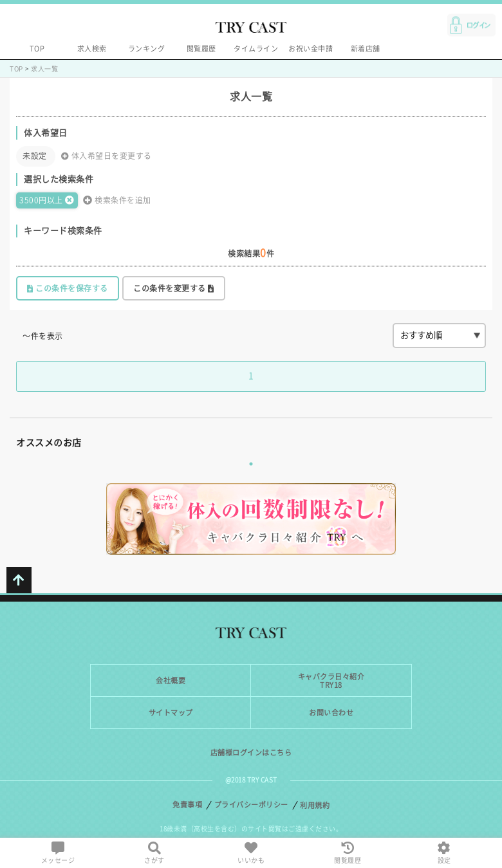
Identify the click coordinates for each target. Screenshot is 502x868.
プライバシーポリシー (251, 805)
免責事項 (187, 805)
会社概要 (171, 680)
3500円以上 (47, 200)
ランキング (147, 49)
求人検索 (92, 49)
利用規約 (315, 805)
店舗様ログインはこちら (251, 753)
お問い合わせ (331, 713)
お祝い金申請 (311, 49)
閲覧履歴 (201, 49)
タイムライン (256, 49)
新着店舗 (366, 49)
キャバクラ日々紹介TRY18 (331, 681)
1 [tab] (251, 464)
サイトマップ (171, 713)
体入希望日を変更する (107, 156)
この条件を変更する (174, 289)
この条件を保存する (68, 289)
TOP (37, 49)
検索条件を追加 (117, 200)
